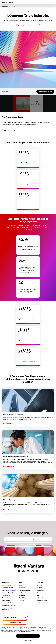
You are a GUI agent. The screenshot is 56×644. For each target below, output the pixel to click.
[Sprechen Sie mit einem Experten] (28, 26)
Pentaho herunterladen (42, 603)
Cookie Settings (28, 641)
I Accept (28, 636)
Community (22, 588)
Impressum (39, 585)
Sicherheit (22, 600)
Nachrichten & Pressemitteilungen (10, 593)
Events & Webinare (6, 595)
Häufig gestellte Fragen (24, 593)
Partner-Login (40, 598)
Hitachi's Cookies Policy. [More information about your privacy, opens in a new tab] (26, 632)
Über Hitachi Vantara (6, 585)
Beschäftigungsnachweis (25, 598)
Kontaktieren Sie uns (6, 612)
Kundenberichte (40, 590)
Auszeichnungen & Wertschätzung (10, 605)
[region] (28, 635)
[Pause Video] (2, 110)
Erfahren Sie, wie (9, 423)
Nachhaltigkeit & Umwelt (7, 588)
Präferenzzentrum (6, 600)
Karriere (4, 590)
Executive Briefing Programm (8, 603)
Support (21, 585)
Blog (38, 595)
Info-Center (39, 588)
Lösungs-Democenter (42, 600)
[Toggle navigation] (53, 2)
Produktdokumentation (25, 590)
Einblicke (39, 593)
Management (5, 598)
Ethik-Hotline (22, 595)
